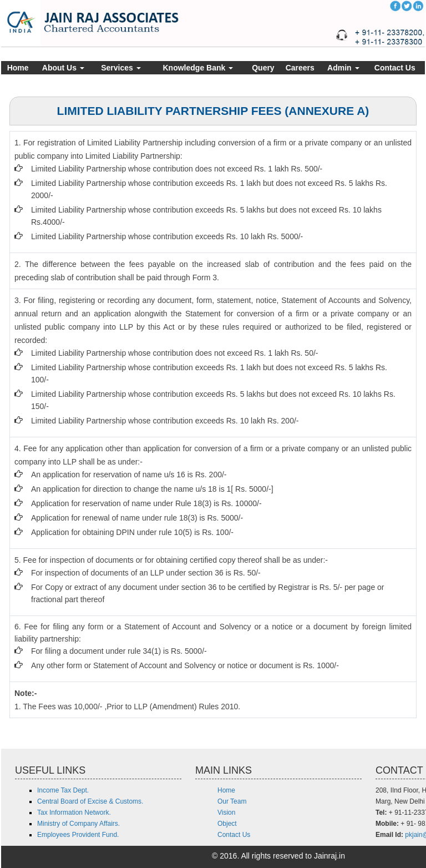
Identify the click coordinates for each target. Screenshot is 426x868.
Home (18, 68)
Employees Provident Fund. (78, 835)
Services (121, 68)
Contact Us (395, 68)
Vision (226, 813)
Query (263, 68)
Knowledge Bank (198, 68)
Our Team (232, 801)
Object (227, 824)
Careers (300, 68)
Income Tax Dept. (63, 790)
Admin (343, 68)
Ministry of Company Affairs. (78, 824)
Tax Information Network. (74, 813)
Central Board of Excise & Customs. (90, 801)
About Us (63, 68)
